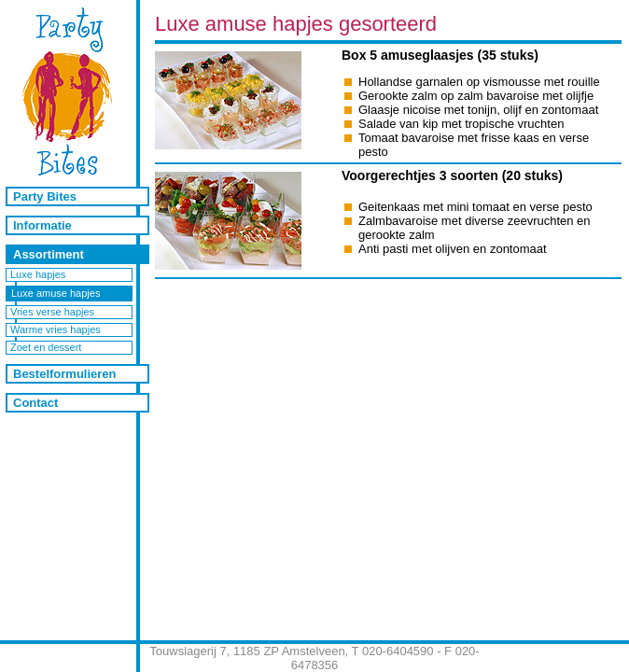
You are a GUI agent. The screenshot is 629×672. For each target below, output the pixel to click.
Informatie (42, 225)
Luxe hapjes (38, 274)
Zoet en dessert (46, 347)
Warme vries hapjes (56, 329)
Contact (35, 403)
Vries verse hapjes (52, 312)
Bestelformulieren (65, 374)
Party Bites (45, 196)
